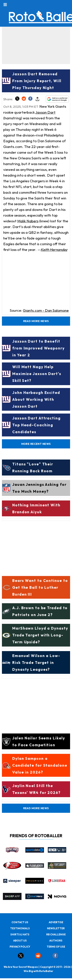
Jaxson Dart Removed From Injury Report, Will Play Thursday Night (37, 81)
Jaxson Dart (45, 112)
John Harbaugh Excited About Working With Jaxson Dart (36, 399)
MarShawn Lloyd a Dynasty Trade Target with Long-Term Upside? (40, 635)
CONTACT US (20, 922)
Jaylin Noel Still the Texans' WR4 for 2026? (36, 789)
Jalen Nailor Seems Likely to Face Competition (39, 741)
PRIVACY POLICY (20, 947)
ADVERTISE (56, 922)
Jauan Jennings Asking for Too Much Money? (39, 488)
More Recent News (36, 444)
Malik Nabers (28, 221)
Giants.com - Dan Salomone (46, 310)
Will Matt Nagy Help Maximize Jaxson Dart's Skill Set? (37, 374)
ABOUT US (20, 941)
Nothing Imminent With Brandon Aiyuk (36, 508)
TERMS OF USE (56, 947)
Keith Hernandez (54, 250)
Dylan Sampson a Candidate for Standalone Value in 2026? (40, 765)
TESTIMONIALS (20, 928)
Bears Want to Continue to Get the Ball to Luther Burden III (40, 587)
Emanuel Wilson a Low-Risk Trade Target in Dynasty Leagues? (36, 663)
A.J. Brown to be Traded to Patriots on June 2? (40, 611)
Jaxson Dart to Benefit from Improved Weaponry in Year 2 (38, 348)
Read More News (36, 321)
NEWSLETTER (56, 928)
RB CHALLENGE (56, 934)
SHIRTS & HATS (20, 934)
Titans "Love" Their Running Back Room (33, 468)
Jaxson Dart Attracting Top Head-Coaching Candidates (36, 425)
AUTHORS (56, 941)
